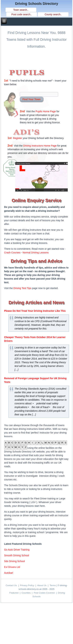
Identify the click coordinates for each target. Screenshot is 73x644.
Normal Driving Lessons (36, 253)
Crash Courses (12, 253)
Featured (14, 593)
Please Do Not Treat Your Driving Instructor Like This (35, 311)
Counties (26, 593)
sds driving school (14, 561)
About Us (42, 585)
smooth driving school (16, 555)
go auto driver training (17, 550)
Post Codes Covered (44, 593)
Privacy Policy (27, 585)
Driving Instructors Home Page (40, 146)
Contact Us (11, 585)
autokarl (8, 573)
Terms (53, 585)
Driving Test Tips (22, 288)
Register (18, 138)
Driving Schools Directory (37, 4)
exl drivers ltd (12, 567)
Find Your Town (31, 99)
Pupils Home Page (46, 111)
